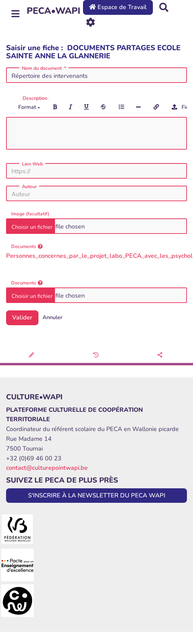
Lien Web (32, 164)
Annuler (52, 317)
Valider (22, 317)
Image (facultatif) (30, 214)
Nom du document (45, 68)
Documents (27, 247)
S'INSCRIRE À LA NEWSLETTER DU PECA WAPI (97, 495)
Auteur (29, 187)
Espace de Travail (118, 7)
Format (29, 107)
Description (35, 98)
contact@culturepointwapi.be (47, 468)
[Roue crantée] (91, 22)
